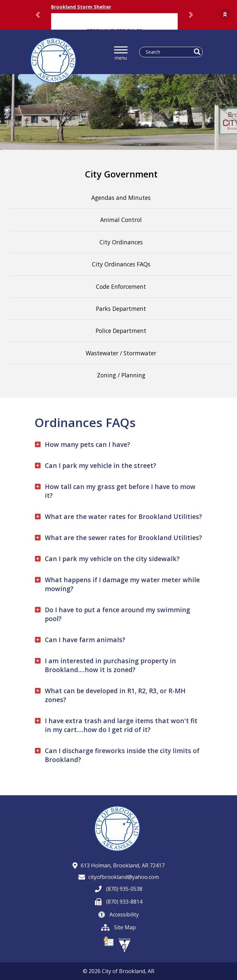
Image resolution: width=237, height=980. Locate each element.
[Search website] (168, 52)
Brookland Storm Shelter (81, 7)
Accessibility (118, 914)
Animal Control (121, 220)
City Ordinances (121, 242)
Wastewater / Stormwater (121, 353)
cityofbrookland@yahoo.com (119, 877)
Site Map (118, 927)
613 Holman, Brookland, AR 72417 (118, 865)
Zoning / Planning (121, 375)
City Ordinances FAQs (121, 264)
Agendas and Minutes (121, 198)
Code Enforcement (121, 286)
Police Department (121, 331)
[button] (225, 14)
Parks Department (121, 309)
